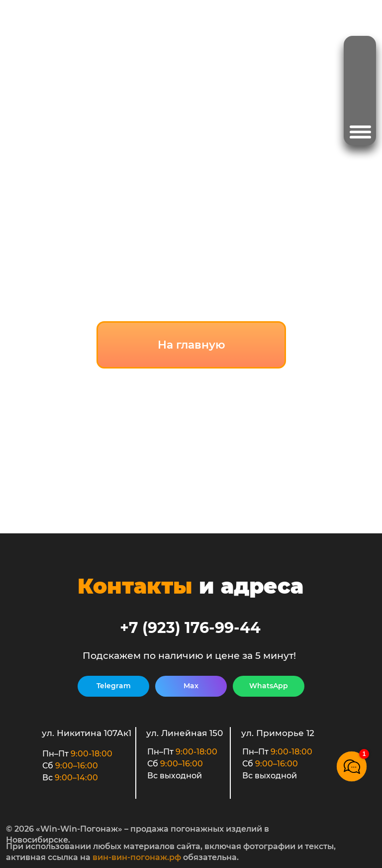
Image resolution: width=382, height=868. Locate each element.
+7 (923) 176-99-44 (190, 628)
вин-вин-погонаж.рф (137, 857)
